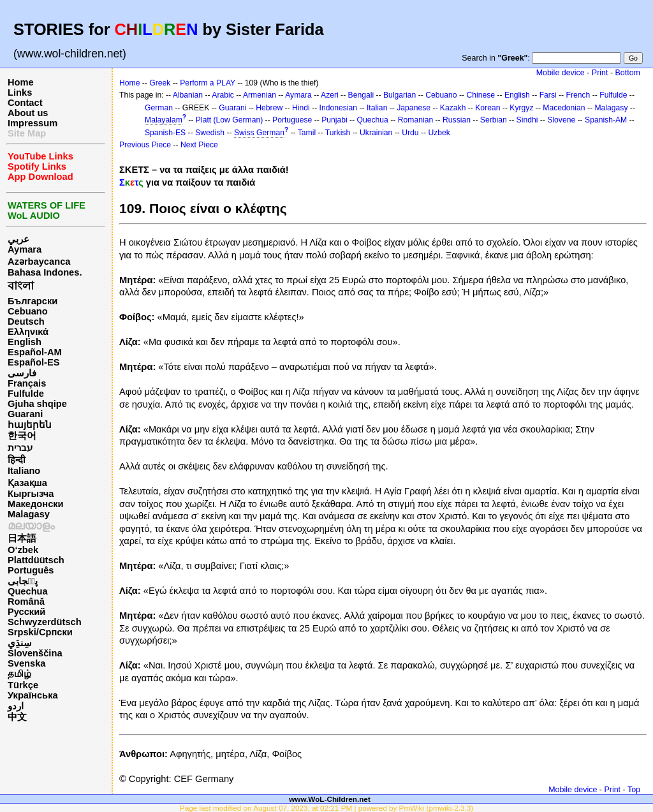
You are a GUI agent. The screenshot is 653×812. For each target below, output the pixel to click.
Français (27, 383)
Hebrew (269, 108)
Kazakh (453, 108)
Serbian (494, 120)
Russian (457, 120)
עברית (20, 448)
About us (28, 113)
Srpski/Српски (40, 632)
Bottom (628, 73)
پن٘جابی (23, 581)
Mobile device (561, 73)
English (25, 342)
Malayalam (164, 120)
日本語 (22, 538)
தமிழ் (19, 674)
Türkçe (23, 685)
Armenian (260, 95)
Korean (488, 108)
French (578, 95)
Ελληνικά (28, 332)
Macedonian (564, 108)
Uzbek (439, 133)
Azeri (330, 95)
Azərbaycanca (39, 262)
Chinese (481, 95)
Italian (377, 108)
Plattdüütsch (36, 560)
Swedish (210, 133)
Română (26, 602)
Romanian (415, 120)
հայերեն (30, 425)
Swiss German (259, 133)
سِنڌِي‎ (20, 643)
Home (21, 82)
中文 (17, 717)
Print (600, 73)
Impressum (33, 123)
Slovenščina (35, 653)
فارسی (22, 373)
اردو (16, 706)
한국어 (22, 436)
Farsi (548, 95)
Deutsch (26, 321)
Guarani (25, 414)
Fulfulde (26, 394)
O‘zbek (23, 550)
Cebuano (28, 311)
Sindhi (527, 120)
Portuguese (292, 120)
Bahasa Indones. (45, 272)
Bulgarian (400, 95)
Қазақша (27, 483)
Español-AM (35, 352)
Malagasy (29, 514)
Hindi (301, 108)
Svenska (26, 663)
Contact (25, 103)
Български (33, 301)
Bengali (361, 95)
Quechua (28, 591)
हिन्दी (17, 460)
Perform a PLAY (208, 83)
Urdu (410, 133)
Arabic (223, 95)
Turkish (338, 133)
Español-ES (33, 362)
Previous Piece (145, 145)
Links (20, 92)
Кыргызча (31, 494)
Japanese (414, 108)
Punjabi (334, 120)
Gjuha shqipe (37, 404)
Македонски (36, 504)
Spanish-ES (165, 133)
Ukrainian (376, 133)
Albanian (188, 95)
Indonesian (338, 108)
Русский (26, 612)
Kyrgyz (521, 108)
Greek (160, 83)
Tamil (307, 133)
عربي (18, 239)
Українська (33, 695)
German (159, 108)
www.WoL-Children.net (330, 799)
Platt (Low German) (229, 120)
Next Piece (199, 145)
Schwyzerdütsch (45, 622)
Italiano (24, 471)
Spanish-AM (606, 120)
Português (31, 570)
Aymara (25, 249)
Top (634, 790)
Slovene (561, 120)
